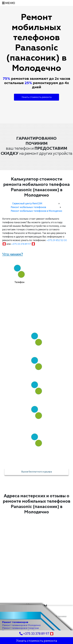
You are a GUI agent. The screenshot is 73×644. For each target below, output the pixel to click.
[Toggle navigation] (9, 3)
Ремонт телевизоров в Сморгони (21, 628)
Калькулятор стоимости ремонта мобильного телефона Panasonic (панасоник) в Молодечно (36, 187)
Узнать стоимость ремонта (36, 97)
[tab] (19, 273)
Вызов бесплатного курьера (37, 472)
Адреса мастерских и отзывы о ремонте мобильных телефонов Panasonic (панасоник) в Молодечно (37, 504)
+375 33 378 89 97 (23, 244)
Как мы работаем (37, 319)
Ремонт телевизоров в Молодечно (21, 625)
